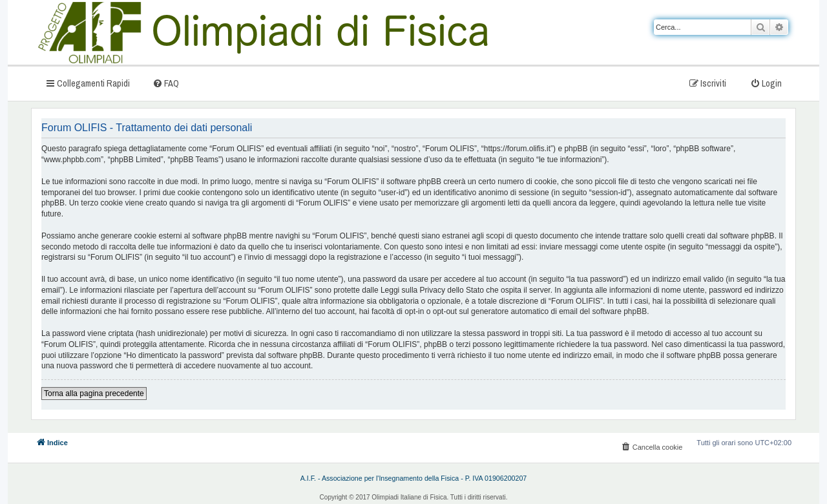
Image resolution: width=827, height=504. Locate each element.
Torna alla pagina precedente (94, 394)
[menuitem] (166, 83)
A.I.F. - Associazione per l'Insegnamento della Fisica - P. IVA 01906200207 (414, 478)
